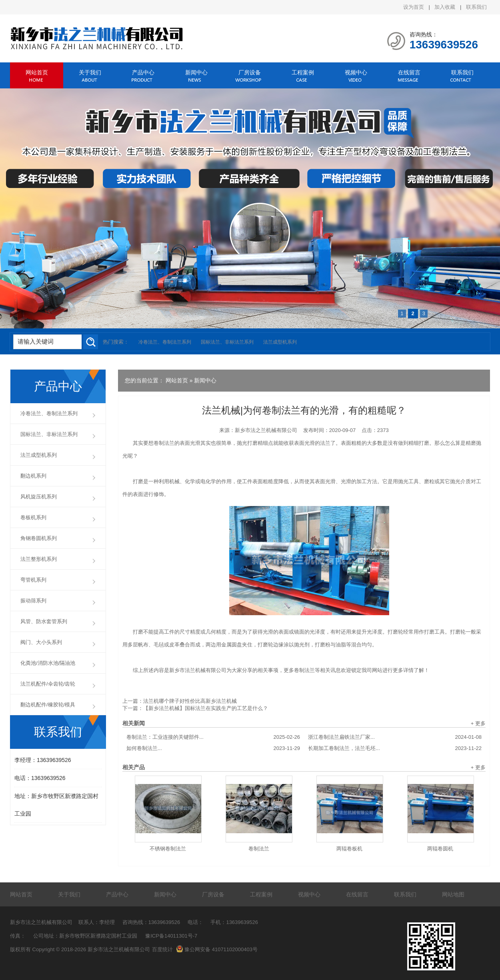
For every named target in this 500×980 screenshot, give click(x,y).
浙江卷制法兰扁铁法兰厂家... (395, 737)
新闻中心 (196, 72)
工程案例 (303, 72)
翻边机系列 (33, 476)
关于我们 (90, 72)
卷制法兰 (259, 849)
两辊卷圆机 (440, 849)
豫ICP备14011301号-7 (171, 936)
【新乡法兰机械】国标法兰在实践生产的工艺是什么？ (206, 708)
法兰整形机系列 (39, 559)
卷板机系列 (33, 517)
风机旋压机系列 (39, 497)
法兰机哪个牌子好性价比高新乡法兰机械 (190, 701)
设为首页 (414, 7)
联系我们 (476, 7)
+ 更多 (478, 723)
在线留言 (409, 72)
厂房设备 (250, 72)
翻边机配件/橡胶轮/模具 (48, 705)
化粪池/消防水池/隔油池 (48, 663)
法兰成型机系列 (280, 342)
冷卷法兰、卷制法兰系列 (165, 342)
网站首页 (37, 72)
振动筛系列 (33, 601)
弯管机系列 (33, 580)
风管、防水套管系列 (44, 621)
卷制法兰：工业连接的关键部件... (213, 737)
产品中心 (143, 72)
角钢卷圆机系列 (39, 538)
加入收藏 (445, 7)
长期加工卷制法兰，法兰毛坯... (395, 748)
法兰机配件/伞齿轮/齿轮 (48, 684)
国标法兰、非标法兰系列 (227, 342)
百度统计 (162, 949)
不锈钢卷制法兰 (168, 849)
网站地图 (453, 894)
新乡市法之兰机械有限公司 (266, 430)
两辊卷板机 (349, 849)
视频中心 (356, 72)
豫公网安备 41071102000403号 (217, 949)
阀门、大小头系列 (41, 642)
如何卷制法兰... (213, 748)
